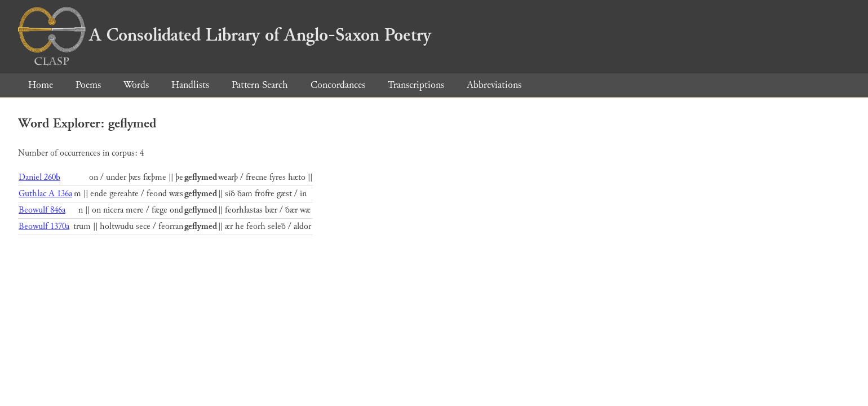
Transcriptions (416, 85)
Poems (88, 85)
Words (136, 85)
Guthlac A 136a (45, 194)
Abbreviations (494, 85)
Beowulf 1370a (44, 226)
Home (41, 85)
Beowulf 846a (42, 210)
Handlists (190, 85)
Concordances (338, 85)
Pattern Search (260, 85)
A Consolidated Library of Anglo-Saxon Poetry (225, 35)
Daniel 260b (39, 177)
